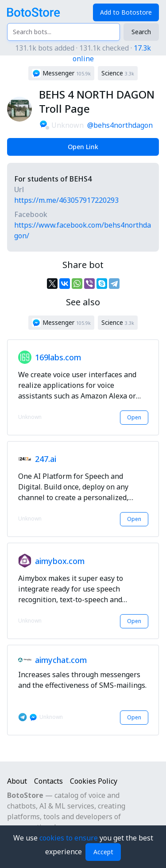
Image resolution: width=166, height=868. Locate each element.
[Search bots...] (64, 32)
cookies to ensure (69, 838)
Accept (103, 852)
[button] (61, 73)
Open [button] (134, 417)
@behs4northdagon (120, 125)
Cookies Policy (94, 781)
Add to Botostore (126, 12)
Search (141, 32)
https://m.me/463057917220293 (66, 200)
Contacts (48, 781)
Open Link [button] (83, 147)
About (17, 781)
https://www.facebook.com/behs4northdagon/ (83, 230)
